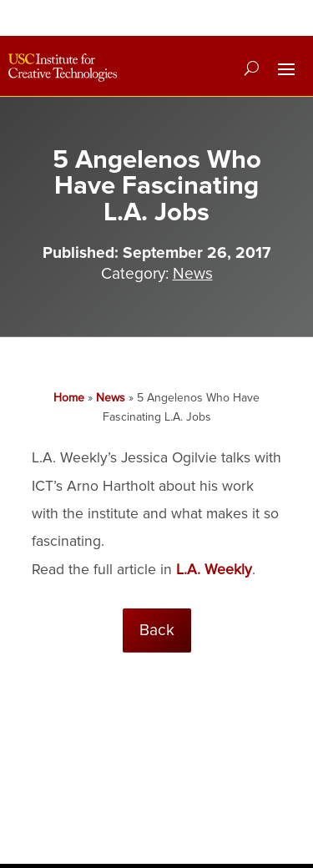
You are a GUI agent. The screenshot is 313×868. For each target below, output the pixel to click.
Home (69, 398)
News (193, 274)
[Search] (252, 68)
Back (157, 630)
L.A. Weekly (214, 570)
